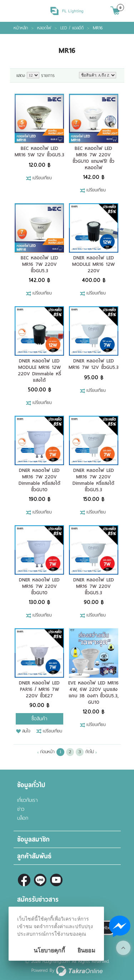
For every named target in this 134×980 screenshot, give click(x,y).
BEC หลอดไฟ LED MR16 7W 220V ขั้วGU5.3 (39, 264)
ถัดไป (90, 752)
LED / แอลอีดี (72, 28)
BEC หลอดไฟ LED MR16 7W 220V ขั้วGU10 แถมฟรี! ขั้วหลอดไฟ (93, 158)
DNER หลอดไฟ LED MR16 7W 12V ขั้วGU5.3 (94, 364)
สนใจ (26, 731)
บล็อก (23, 818)
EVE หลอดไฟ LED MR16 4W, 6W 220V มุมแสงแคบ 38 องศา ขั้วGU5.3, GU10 (93, 693)
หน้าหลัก (21, 28)
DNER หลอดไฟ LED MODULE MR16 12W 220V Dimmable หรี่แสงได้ (39, 370)
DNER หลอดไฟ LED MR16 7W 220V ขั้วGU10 (39, 586)
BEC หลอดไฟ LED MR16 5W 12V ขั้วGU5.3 (39, 152)
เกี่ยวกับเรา (27, 800)
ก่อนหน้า (47, 752)
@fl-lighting (40, 880)
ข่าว (21, 809)
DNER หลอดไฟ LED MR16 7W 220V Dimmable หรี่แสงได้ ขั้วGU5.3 (93, 480)
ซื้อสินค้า (39, 719)
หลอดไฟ (44, 28)
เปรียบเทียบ (42, 178)
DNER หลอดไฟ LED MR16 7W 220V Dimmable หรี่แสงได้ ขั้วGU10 (39, 480)
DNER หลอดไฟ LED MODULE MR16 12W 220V (93, 264)
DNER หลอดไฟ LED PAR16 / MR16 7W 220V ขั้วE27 (39, 689)
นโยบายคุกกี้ (49, 950)
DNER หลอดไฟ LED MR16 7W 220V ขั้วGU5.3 (94, 586)
